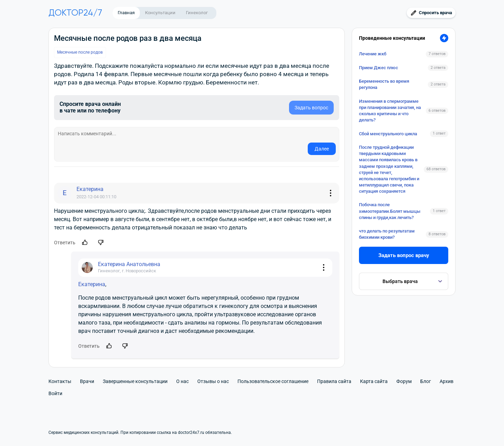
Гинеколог (197, 13)
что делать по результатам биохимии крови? (387, 234)
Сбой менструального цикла (388, 134)
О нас (182, 381)
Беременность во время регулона (384, 84)
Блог (426, 381)
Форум (404, 381)
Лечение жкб (373, 54)
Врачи (87, 381)
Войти (55, 393)
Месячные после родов (80, 52)
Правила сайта (334, 381)
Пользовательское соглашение (273, 381)
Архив (447, 381)
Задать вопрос (311, 108)
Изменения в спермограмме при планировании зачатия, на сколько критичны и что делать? (390, 111)
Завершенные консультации (135, 381)
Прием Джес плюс (379, 68)
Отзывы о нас (213, 381)
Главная (126, 13)
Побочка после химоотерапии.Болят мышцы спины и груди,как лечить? (390, 211)
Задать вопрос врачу (404, 255)
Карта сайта (374, 381)
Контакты (60, 381)
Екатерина (92, 284)
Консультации (160, 13)
